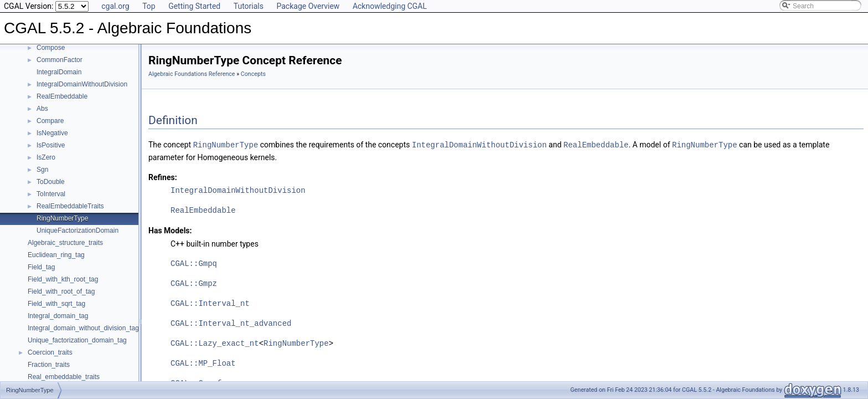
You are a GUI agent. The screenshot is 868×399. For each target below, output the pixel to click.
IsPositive (51, 145)
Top (149, 6)
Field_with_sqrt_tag (56, 304)
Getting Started (194, 6)
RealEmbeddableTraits (70, 206)
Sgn (42, 170)
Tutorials (249, 6)
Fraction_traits (49, 365)
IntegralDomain (59, 72)
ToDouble (51, 182)
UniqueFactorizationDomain (77, 231)
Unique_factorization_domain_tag (77, 340)
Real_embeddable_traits (64, 377)
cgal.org (115, 6)
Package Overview (308, 6)
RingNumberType (62, 218)
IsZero (46, 157)
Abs (42, 109)
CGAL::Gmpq (194, 263)
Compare (50, 121)
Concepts (253, 74)
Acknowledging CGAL (390, 6)
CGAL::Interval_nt (210, 303)
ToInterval (51, 194)
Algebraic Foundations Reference (192, 74)
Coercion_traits (50, 352)
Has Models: (170, 230)
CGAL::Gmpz (194, 283)
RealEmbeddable (62, 96)
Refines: (163, 177)
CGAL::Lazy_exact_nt (215, 343)
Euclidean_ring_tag (56, 255)
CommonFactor (60, 60)
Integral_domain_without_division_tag (83, 328)
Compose (51, 48)
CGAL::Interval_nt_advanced (231, 323)
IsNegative (52, 133)
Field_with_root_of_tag (61, 291)
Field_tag (41, 267)
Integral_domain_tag (58, 316)
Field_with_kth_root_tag (63, 279)
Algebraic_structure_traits (65, 243)
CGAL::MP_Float (203, 363)
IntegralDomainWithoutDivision (82, 84)
